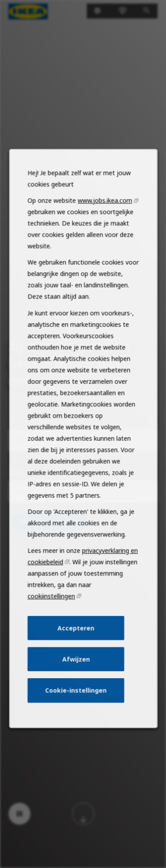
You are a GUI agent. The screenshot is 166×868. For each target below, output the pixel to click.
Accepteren (76, 646)
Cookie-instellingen (76, 705)
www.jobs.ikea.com (103, 238)
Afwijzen (76, 676)
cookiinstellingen (52, 615)
